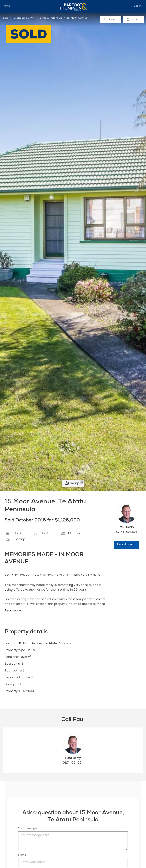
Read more (13, 611)
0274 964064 (127, 532)
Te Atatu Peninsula (50, 18)
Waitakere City (23, 18)
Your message (27, 829)
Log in (138, 6)
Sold (6, 18)
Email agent (126, 545)
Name (22, 855)
